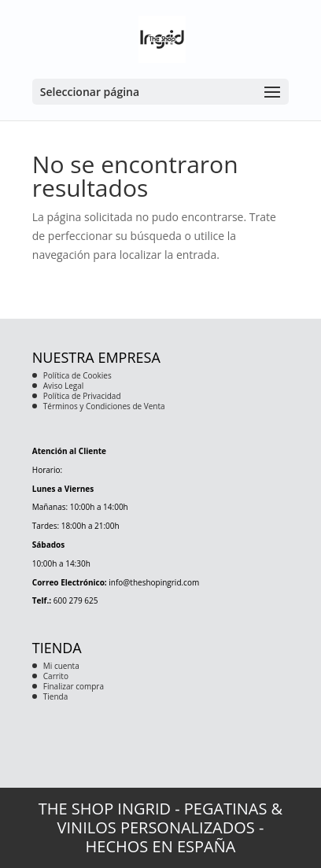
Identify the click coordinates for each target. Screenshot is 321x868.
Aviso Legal (64, 386)
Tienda (55, 696)
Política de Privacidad (82, 396)
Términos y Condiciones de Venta (104, 406)
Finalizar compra (74, 686)
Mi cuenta (61, 666)
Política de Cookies (77, 375)
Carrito (56, 676)
